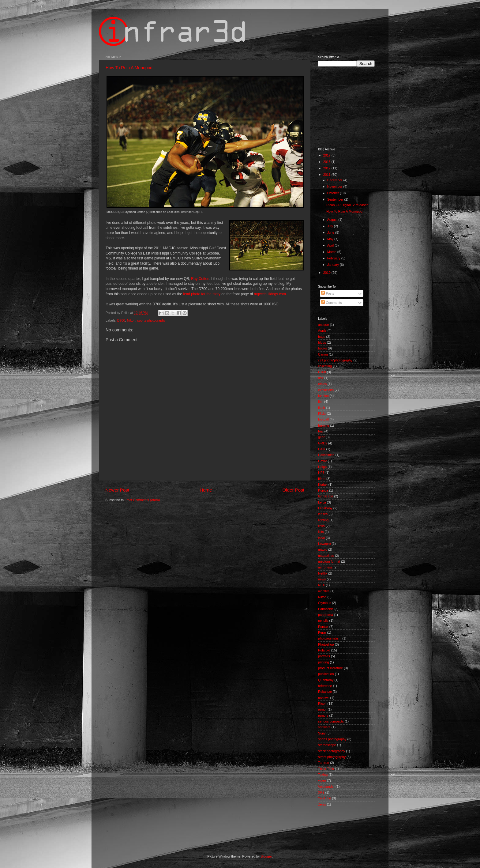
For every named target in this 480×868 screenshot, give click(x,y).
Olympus (325, 603)
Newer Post (117, 490)
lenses (323, 514)
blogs (322, 342)
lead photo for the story (202, 294)
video (322, 780)
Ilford (322, 479)
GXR (322, 449)
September (336, 199)
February (334, 258)
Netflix (323, 573)
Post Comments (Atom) (143, 500)
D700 (121, 320)
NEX (321, 585)
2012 (327, 168)
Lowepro (324, 544)
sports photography (151, 320)
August (333, 220)
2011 (327, 175)
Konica (323, 490)
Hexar (322, 461)
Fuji (321, 431)
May (331, 239)
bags (322, 337)
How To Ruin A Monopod (129, 68)
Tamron (324, 763)
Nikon (131, 320)
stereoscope (327, 745)
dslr (321, 378)
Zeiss (322, 804)
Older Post (293, 490)
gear (321, 437)
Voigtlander (326, 787)
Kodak (323, 485)
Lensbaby (325, 508)
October (334, 193)
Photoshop (326, 644)
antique (323, 325)
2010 (327, 273)
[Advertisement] (349, 107)
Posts (328, 293)
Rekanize (325, 692)
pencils (323, 621)
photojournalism (330, 638)
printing (323, 662)
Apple (322, 330)
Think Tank (326, 769)
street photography (332, 757)
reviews (324, 698)
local (321, 538)
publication (326, 674)
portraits (324, 656)
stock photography (332, 751)
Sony (322, 733)
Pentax (323, 627)
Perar (322, 632)
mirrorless (325, 567)
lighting (323, 520)
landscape (326, 496)
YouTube (324, 798)
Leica (322, 502)
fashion (323, 396)
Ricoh (322, 704)
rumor (322, 709)
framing (324, 425)
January (334, 265)
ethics (322, 384)
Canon (323, 354)
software (324, 727)
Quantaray (326, 680)
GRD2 (323, 443)
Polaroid (324, 650)
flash (322, 408)
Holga (322, 467)
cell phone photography (335, 360)
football (323, 419)
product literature (330, 668)
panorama (326, 615)
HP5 (321, 473)
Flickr (322, 413)
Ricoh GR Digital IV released (347, 205)
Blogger (266, 856)
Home (206, 490)
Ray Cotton (200, 279)
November (335, 187)
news (322, 579)
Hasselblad (326, 455)
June (331, 232)
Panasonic (326, 609)
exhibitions (326, 390)
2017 (327, 155)
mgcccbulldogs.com (270, 294)
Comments (331, 303)
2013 (327, 162)
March (332, 252)
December (335, 180)
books (322, 348)
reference (325, 686)
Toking (323, 775)
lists (321, 532)
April (331, 245)
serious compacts (331, 721)
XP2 (321, 792)
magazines (326, 556)
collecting (325, 366)
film (321, 402)
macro (323, 549)
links (321, 526)
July (331, 226)
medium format (329, 561)
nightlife (324, 591)
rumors (323, 715)
